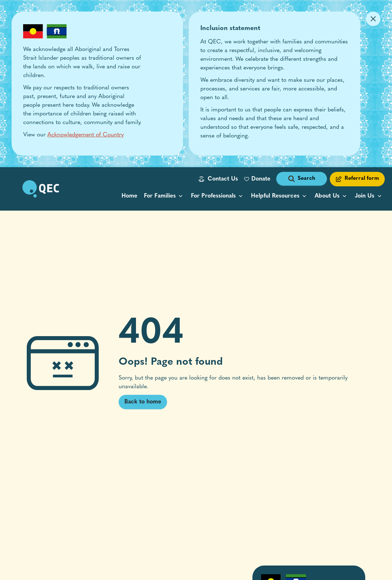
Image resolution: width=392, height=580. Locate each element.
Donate (261, 179)
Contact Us (223, 179)
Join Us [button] (365, 196)
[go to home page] (41, 189)
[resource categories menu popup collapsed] (280, 196)
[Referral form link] (357, 179)
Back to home (143, 402)
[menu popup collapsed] (164, 196)
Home (129, 196)
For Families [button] (160, 196)
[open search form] (302, 179)
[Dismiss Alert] (373, 19)
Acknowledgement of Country (86, 135)
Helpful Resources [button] (275, 196)
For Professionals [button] (213, 196)
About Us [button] (327, 196)
